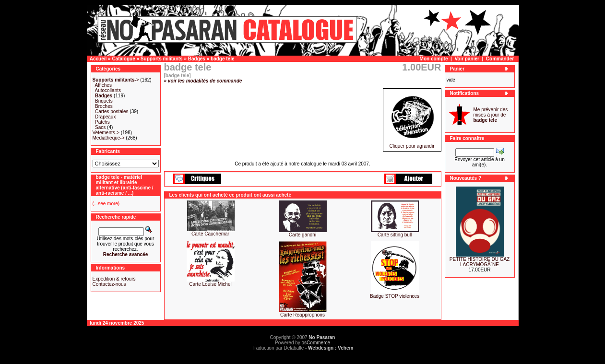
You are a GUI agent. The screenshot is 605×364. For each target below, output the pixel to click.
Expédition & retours (114, 279)
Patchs (102, 122)
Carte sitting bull (395, 235)
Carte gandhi (302, 235)
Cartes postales (112, 112)
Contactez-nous (109, 284)
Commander (500, 59)
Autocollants (108, 90)
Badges (197, 59)
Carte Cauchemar (210, 234)
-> (116, 80)
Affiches (103, 85)
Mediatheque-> (109, 138)
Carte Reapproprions (302, 315)
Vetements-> (106, 133)
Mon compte (434, 59)
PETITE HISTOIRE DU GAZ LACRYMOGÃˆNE (480, 262)
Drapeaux (105, 117)
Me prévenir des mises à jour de (491, 115)
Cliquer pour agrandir (412, 144)
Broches (104, 106)
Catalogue (123, 59)
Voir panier (467, 59)
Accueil (98, 59)
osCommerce (316, 343)
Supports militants (162, 59)
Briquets (104, 101)
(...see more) (106, 204)
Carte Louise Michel (210, 284)
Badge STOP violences (395, 296)
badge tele (222, 59)
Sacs (100, 127)
